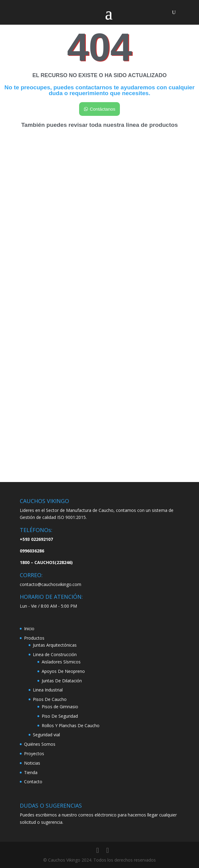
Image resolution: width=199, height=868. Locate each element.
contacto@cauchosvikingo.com (51, 584)
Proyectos (34, 754)
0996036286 (32, 551)
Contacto (33, 782)
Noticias (32, 763)
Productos (34, 638)
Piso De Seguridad (60, 716)
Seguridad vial (46, 735)
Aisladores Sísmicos (61, 662)
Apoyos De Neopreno (63, 671)
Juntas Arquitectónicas (55, 645)
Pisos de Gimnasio (60, 707)
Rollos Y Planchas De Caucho (71, 725)
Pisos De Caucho (50, 699)
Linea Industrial (48, 690)
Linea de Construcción (55, 654)
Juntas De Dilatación (62, 681)
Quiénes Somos (40, 744)
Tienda (31, 772)
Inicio (29, 629)
